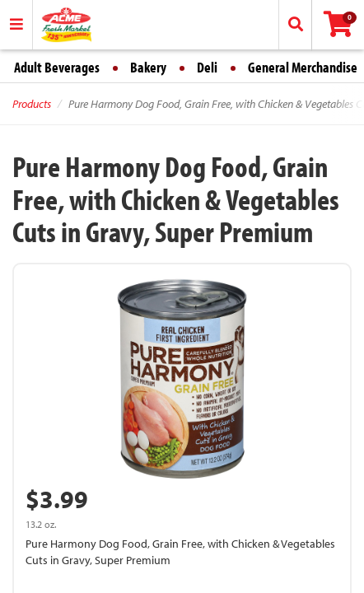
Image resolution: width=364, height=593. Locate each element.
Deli (207, 67)
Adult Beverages (57, 67)
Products (32, 104)
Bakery (148, 67)
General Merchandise (303, 67)
